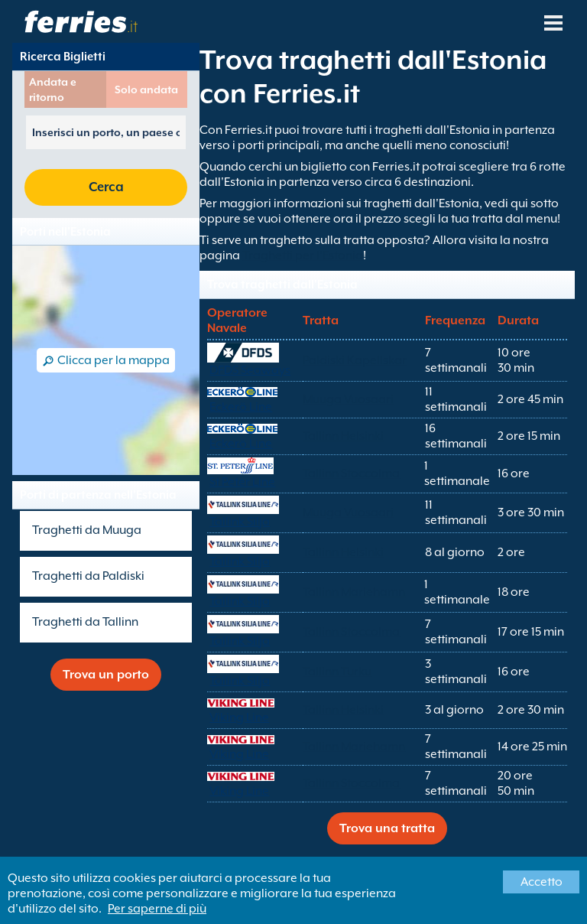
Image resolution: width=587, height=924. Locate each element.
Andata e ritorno (53, 89)
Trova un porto (106, 675)
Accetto (542, 882)
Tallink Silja (240, 522)
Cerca (106, 187)
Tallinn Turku (337, 672)
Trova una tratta (387, 828)
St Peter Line (242, 482)
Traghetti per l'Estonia (303, 255)
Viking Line (239, 717)
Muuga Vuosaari (348, 399)
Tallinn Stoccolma (351, 473)
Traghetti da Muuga (87, 530)
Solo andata (146, 89)
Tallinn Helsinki (343, 436)
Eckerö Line (241, 407)
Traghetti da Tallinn (85, 622)
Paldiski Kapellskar (355, 360)
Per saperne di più (157, 909)
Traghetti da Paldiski (88, 576)
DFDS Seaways (250, 370)
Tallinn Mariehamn (354, 592)
